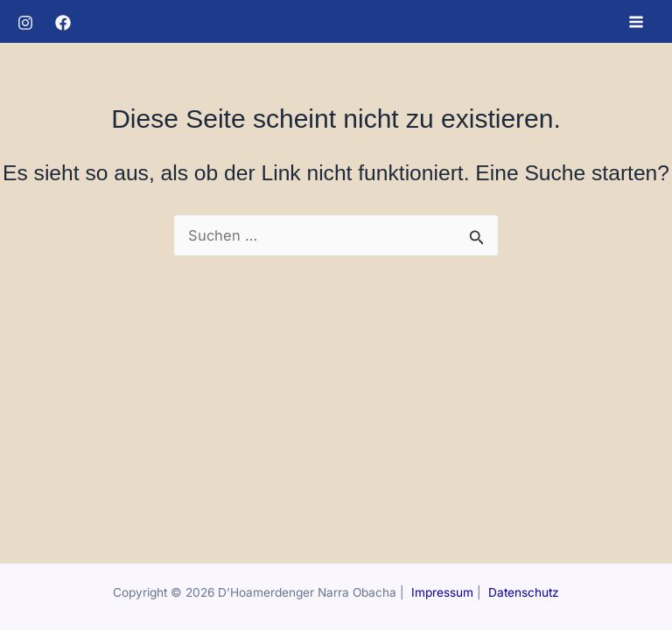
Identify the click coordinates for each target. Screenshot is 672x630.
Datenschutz (524, 592)
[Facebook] (63, 23)
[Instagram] (25, 23)
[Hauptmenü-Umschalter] (636, 21)
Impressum (442, 592)
